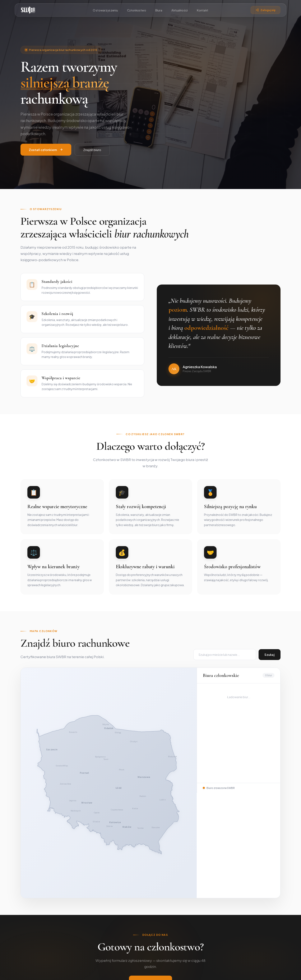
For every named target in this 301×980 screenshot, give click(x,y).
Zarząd (140, 926)
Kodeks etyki (145, 939)
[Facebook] (24, 952)
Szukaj (270, 655)
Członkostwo (137, 10)
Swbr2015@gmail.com (256, 919)
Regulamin (274, 972)
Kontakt (203, 10)
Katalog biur (195, 926)
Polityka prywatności (248, 972)
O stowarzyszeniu (105, 10)
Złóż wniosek (150, 876)
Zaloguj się (265, 10)
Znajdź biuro (92, 160)
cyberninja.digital (169, 972)
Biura (159, 10)
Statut (140, 932)
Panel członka (196, 932)
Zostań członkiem (46, 160)
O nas (140, 919)
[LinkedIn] (34, 952)
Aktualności (180, 10)
